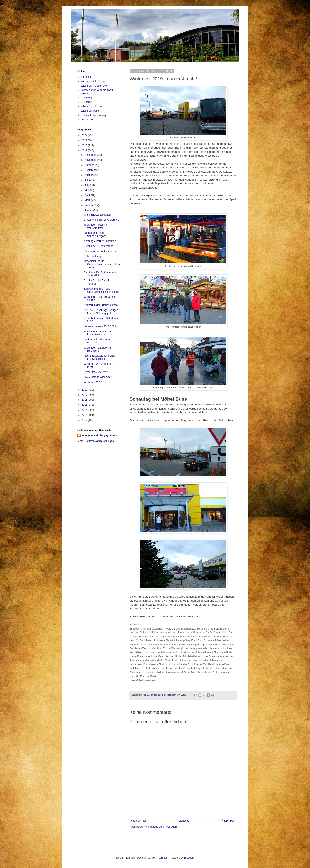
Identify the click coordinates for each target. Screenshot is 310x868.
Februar (89, 205)
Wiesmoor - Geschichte (94, 86)
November (91, 160)
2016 (85, 400)
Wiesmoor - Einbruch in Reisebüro (97, 349)
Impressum (87, 120)
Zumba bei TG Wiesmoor (98, 246)
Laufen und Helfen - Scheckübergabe (95, 234)
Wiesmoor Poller (90, 111)
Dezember (91, 155)
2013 (85, 415)
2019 (85, 150)
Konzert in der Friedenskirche (101, 305)
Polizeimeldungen (94, 256)
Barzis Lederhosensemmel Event (153, 669)
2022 (85, 135)
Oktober (90, 165)
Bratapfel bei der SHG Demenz (102, 220)
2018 (85, 390)
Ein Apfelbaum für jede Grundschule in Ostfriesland (102, 290)
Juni (87, 185)
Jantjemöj (86, 98)
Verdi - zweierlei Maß (96, 372)
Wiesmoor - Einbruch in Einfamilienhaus (97, 333)
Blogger (189, 858)
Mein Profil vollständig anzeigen (96, 441)
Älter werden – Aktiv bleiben (100, 251)
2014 (85, 410)
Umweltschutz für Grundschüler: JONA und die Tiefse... (102, 264)
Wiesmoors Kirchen (92, 106)
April (88, 195)
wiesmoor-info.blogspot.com (99, 435)
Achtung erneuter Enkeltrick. (100, 241)
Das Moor (86, 102)
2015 (85, 405)
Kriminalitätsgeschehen (97, 215)
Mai (87, 190)
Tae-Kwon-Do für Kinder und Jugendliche (100, 274)
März (88, 200)
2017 (85, 395)
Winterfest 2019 (93, 382)
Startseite (184, 821)
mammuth (163, 858)
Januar (89, 210)
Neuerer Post (138, 821)
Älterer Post (229, 821)
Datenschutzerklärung (93, 115)
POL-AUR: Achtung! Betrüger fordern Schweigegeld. (101, 312)
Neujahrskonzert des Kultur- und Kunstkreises (100, 357)
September (91, 170)
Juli (87, 180)
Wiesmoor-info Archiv (93, 81)
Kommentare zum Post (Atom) (161, 827)
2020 (85, 145)
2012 (85, 420)
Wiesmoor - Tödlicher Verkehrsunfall (96, 226)
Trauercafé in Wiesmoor (98, 377)
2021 (85, 140)
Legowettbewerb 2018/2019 (100, 326)
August (89, 175)
